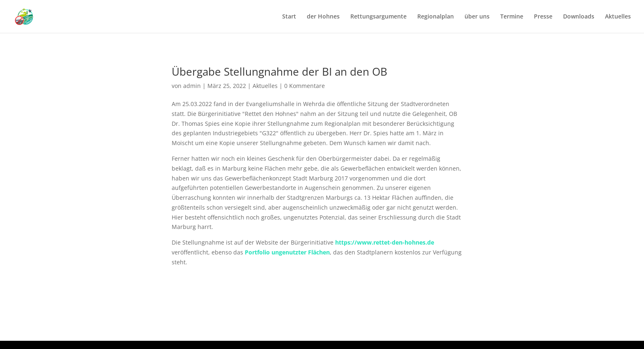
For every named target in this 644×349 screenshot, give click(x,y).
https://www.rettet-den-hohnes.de (385, 242)
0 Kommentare (305, 86)
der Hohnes (323, 17)
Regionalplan (436, 17)
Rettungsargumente (378, 17)
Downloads (579, 17)
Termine (512, 17)
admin (192, 86)
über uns (477, 17)
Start (289, 17)
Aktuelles (618, 17)
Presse (543, 17)
